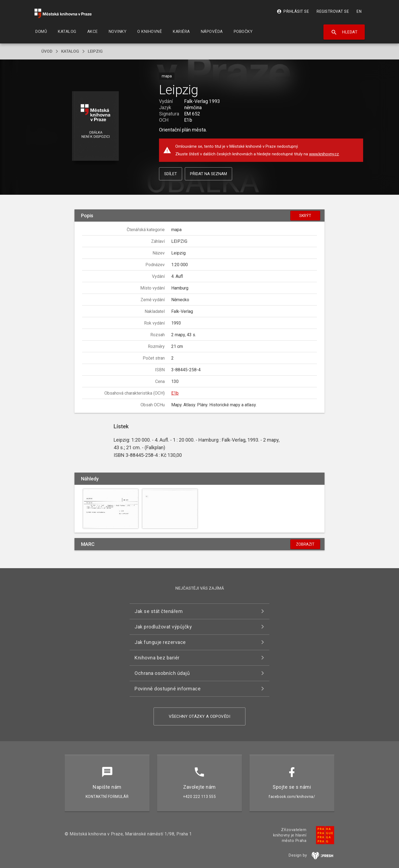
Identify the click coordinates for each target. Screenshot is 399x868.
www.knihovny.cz (324, 154)
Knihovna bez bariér (157, 658)
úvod (47, 51)
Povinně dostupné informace (168, 689)
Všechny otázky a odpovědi (200, 716)
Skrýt (305, 216)
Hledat (344, 32)
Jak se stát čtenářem (159, 611)
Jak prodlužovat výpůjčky (163, 627)
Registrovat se (333, 11)
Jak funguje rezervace (160, 642)
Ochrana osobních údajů (162, 673)
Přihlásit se (293, 11)
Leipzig (95, 51)
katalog (70, 51)
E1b (175, 393)
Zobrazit (305, 544)
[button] (96, 126)
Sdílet (171, 174)
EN (359, 11)
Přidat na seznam (208, 174)
